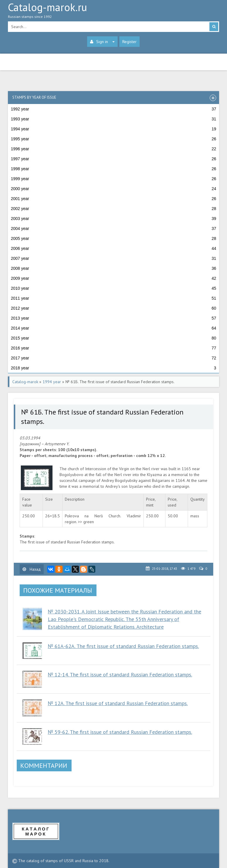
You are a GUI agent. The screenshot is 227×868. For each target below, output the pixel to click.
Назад (32, 569)
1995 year (113, 139)
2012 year (113, 308)
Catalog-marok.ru (113, 12)
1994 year (113, 129)
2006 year (113, 248)
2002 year (113, 209)
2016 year (113, 348)
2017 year (113, 358)
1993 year (113, 119)
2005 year (113, 238)
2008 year (113, 268)
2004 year (113, 228)
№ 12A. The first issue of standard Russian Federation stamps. (118, 703)
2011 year (113, 298)
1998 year (113, 169)
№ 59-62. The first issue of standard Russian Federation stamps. (120, 732)
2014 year (113, 328)
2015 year (113, 338)
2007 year (113, 258)
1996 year (113, 149)
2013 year (113, 318)
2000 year (113, 189)
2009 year (113, 278)
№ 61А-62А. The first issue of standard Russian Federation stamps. (123, 646)
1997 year (113, 159)
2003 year (113, 219)
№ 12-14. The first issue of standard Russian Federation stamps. (120, 675)
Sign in (102, 42)
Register (129, 42)
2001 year (113, 199)
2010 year (113, 288)
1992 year (113, 109)
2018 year (113, 368)
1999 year (113, 179)
